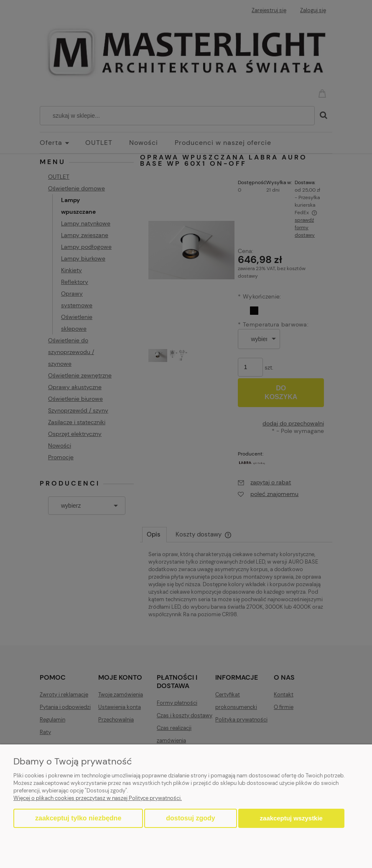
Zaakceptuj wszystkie (291, 818)
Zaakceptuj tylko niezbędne (78, 818)
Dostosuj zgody (190, 818)
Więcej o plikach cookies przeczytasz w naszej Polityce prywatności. (98, 798)
